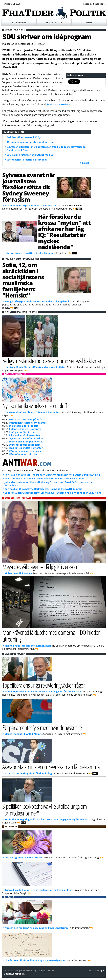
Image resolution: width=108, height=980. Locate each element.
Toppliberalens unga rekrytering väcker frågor (43, 685)
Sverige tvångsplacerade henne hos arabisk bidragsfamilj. (37, 301)
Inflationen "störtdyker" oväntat (28, 423)
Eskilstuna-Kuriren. (59, 104)
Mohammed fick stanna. (19, 573)
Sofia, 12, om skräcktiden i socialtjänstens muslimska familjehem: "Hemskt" (23, 280)
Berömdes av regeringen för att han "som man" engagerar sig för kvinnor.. (47, 819)
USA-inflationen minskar (23, 454)
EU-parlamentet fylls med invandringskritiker (43, 727)
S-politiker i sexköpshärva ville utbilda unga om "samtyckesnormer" (44, 810)
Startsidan (19, 22)
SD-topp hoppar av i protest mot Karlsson (31, 142)
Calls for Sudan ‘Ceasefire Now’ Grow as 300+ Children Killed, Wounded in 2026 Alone (53, 493)
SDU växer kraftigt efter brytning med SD (30, 155)
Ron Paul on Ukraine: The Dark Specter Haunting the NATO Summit (43, 489)
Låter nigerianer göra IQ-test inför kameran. (30, 253)
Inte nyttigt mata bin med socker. (24, 858)
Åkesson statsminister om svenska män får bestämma (51, 767)
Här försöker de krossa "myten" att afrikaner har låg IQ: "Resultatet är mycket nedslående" (64, 232)
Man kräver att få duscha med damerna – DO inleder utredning (51, 636)
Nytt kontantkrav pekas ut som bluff (35, 406)
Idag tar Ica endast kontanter (26, 448)
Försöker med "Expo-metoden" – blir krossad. (31, 205)
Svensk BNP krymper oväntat (26, 442)
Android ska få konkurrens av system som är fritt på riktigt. (39, 890)
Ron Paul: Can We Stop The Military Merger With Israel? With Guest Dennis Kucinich (52, 475)
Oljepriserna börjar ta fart (24, 426)
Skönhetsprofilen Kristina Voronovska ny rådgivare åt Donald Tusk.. (43, 692)
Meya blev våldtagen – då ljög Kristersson (40, 567)
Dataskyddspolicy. (14, 974)
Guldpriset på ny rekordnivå (25, 429)
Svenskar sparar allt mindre (25, 445)
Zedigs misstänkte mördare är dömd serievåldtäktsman (52, 361)
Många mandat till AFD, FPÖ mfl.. (24, 734)
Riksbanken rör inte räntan (24, 435)
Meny (89, 22)
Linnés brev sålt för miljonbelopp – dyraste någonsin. (35, 960)
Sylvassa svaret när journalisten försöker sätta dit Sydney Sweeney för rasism (29, 187)
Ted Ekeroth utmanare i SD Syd (24, 137)
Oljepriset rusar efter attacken (26, 438)
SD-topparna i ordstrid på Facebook (27, 160)
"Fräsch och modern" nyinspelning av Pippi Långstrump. (37, 928)
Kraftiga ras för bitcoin (22, 432)
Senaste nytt (54, 22)
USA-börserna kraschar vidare (26, 451)
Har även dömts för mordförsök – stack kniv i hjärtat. (35, 367)
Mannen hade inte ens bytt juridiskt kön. (28, 646)
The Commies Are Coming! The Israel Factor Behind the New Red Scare (45, 478)
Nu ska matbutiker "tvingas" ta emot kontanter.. (33, 412)
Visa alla (85, 163)
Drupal (101, 970)
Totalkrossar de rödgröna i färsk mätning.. (29, 773)
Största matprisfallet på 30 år (26, 420)
